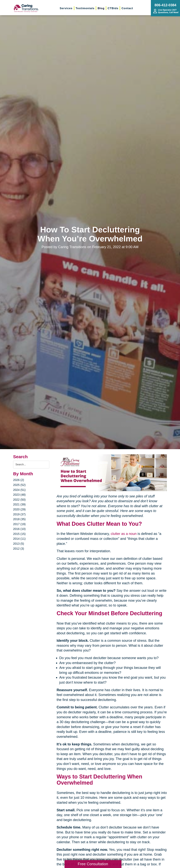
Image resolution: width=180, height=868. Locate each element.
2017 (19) (19, 524)
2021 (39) (19, 504)
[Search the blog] (31, 465)
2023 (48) (19, 495)
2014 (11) (19, 539)
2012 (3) (19, 549)
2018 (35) (19, 519)
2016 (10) (19, 529)
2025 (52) (19, 485)
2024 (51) (19, 490)
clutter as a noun (124, 534)
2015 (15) (19, 534)
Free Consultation (93, 864)
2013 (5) (19, 544)
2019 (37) (19, 514)
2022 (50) (19, 500)
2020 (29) (19, 509)
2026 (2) (19, 480)
